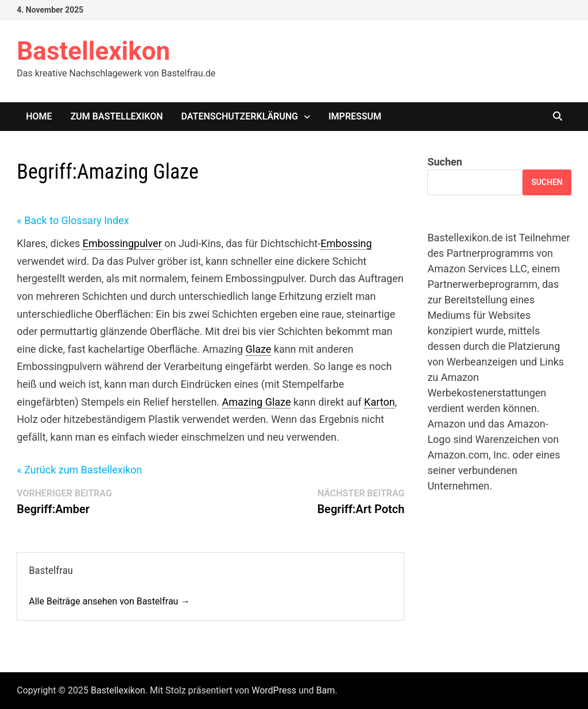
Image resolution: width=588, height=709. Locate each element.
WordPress (274, 690)
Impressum (355, 116)
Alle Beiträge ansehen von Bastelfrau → (109, 601)
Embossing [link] (346, 243)
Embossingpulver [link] (122, 243)
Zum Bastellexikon (117, 116)
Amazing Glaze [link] (257, 402)
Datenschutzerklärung (240, 116)
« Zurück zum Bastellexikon (79, 470)
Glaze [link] (259, 349)
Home (39, 116)
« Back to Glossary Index (73, 220)
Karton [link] (380, 402)
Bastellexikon (93, 51)
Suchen (444, 162)
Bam (326, 690)
